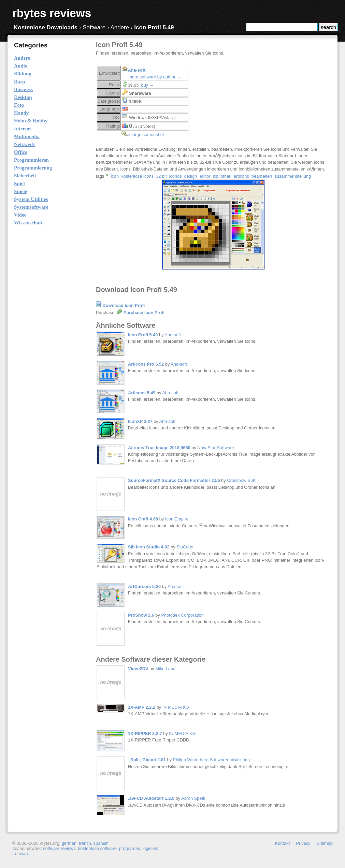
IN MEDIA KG (176, 707)
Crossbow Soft (241, 480)
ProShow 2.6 (141, 615)
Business (23, 89)
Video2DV (139, 669)
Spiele (20, 191)
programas (130, 848)
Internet (23, 129)
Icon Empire (177, 519)
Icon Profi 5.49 (143, 335)
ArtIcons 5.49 (142, 393)
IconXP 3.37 (140, 421)
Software (94, 27)
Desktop (23, 97)
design (191, 176)
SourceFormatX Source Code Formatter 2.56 (174, 480)
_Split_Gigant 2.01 (147, 760)
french (85, 843)
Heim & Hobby (31, 121)
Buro (19, 82)
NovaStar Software (215, 448)
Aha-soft (136, 70)
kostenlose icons (137, 176)
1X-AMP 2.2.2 (142, 707)
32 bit (161, 176)
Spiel (19, 183)
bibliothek (222, 176)
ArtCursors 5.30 (144, 586)
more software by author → (155, 77)
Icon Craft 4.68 (143, 519)
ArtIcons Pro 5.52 (146, 364)
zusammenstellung (293, 176)
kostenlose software (97, 848)
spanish (101, 843)
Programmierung (33, 168)
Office (21, 152)
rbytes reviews (52, 13)
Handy (21, 113)
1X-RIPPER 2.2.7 (145, 733)
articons (241, 176)
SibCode (185, 547)
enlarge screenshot (146, 135)
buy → (148, 85)
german (69, 843)
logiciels (150, 848)
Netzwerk (25, 144)
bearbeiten (262, 176)
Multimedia (27, 136)
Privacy (303, 843)
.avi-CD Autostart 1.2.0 (151, 798)
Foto (19, 105)
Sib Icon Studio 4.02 (149, 547)
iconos (176, 176)
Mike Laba (165, 669)
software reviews (59, 848)
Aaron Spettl (193, 798)
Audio (21, 66)
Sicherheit (25, 176)
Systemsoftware (31, 207)
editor (205, 176)
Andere (120, 27)
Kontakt (282, 843)
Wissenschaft (28, 223)
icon (115, 176)
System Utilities (31, 199)
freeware (21, 854)
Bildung (23, 74)
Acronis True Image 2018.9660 (159, 448)
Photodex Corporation (182, 615)
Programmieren (31, 160)
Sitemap (325, 843)
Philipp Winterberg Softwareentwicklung (211, 760)
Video (20, 215)
